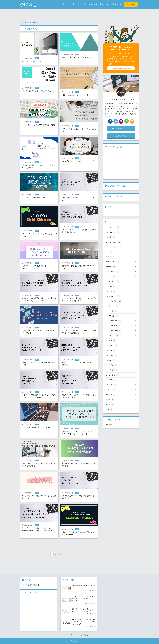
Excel (122, 247)
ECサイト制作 (91, 4)
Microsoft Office (121, 242)
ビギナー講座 (121, 375)
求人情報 (117, 4)
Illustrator (123, 326)
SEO (122, 291)
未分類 (121, 405)
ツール (122, 311)
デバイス (121, 341)
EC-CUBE (122, 232)
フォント (122, 336)
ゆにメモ (75, 641)
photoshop (123, 331)
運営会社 (131, 4)
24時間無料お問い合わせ (121, 68)
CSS (122, 277)
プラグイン (123, 301)
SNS (121, 257)
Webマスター (121, 262)
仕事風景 (121, 390)
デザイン (77, 4)
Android (122, 346)
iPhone (122, 355)
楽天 (122, 237)
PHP (122, 287)
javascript (122, 282)
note (121, 252)
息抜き (121, 400)
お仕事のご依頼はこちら (121, 128)
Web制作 (29, 22)
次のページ (63, 554)
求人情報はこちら (121, 136)
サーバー (122, 306)
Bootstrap (122, 272)
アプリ (122, 365)
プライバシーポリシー (77, 635)
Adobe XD (123, 321)
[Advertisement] (57, 545)
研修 (121, 409)
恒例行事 (121, 395)
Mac (122, 360)
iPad (122, 350)
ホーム (67, 4)
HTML (122, 385)
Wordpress (105, 4)
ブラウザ (122, 370)
